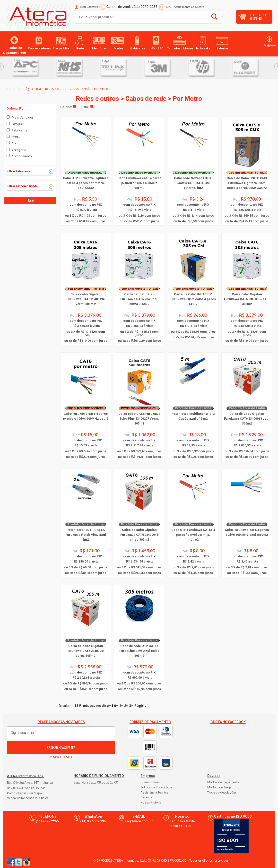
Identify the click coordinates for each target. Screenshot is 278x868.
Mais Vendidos (23, 117)
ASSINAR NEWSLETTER (61, 747)
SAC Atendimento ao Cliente (185, 7)
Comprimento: (22, 156)
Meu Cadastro (89, 7)
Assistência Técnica (154, 792)
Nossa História (151, 802)
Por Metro (101, 89)
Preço (16, 137)
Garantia (146, 797)
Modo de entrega (219, 787)
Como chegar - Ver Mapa (24, 793)
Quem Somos (150, 782)
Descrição (19, 124)
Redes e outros (56, 89)
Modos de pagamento (223, 782)
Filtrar (30, 200)
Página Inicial (33, 89)
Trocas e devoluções (222, 792)
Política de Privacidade (156, 787)
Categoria (19, 150)
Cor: (15, 143)
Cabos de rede (80, 89)
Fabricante (20, 130)
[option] (34, 68)
